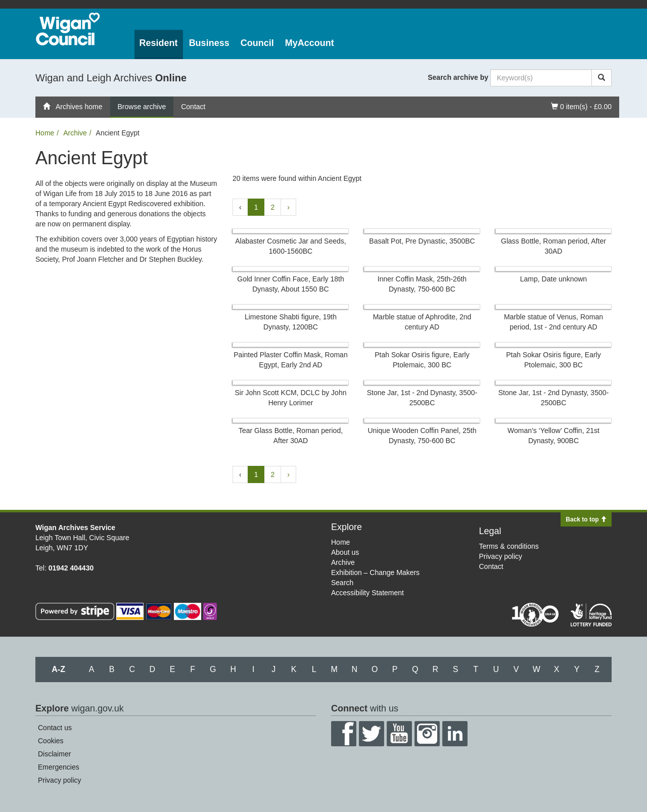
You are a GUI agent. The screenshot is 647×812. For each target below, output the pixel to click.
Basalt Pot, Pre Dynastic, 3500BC (422, 241)
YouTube (399, 734)
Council (257, 43)
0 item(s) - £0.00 (581, 106)
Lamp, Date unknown (553, 279)
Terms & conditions (509, 546)
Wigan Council (68, 29)
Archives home (73, 107)
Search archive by (458, 77)
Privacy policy (501, 556)
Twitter (372, 734)
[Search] (602, 78)
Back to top (586, 519)
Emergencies (59, 767)
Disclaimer (54, 754)
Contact (193, 107)
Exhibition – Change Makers (375, 572)
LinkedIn (455, 734)
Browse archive (142, 107)
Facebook (344, 734)
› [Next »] (288, 207)
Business (209, 43)
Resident (159, 43)
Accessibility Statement (367, 593)
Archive (75, 133)
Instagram (427, 734)
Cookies (51, 741)
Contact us (55, 728)
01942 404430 (71, 568)
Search (342, 583)
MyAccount (310, 43)
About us (345, 552)
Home (45, 133)
